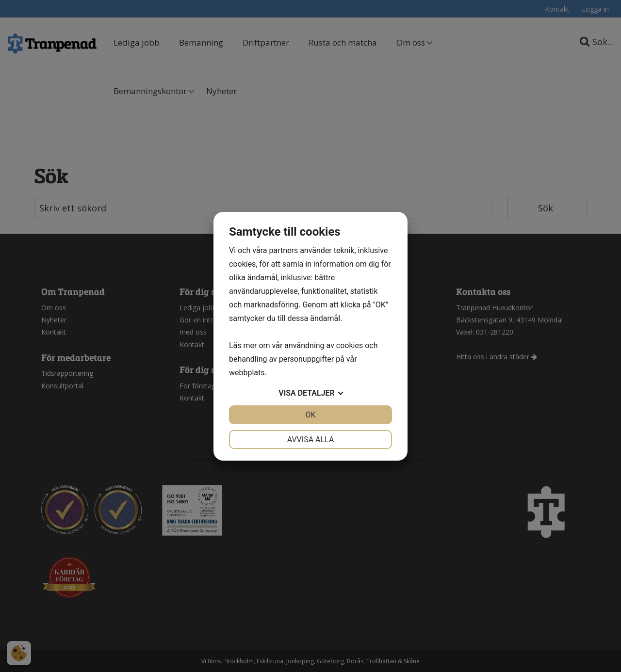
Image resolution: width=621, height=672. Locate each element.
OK (310, 415)
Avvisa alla (311, 440)
